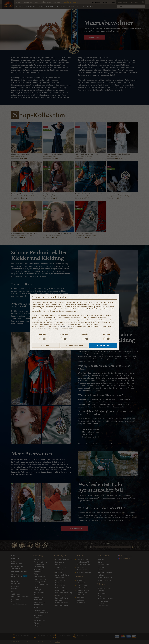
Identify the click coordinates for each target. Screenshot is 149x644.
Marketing (106, 334)
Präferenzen (64, 334)
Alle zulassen (103, 346)
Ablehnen (46, 346)
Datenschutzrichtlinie (65, 327)
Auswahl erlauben (74, 346)
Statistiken (85, 334)
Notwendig (43, 334)
